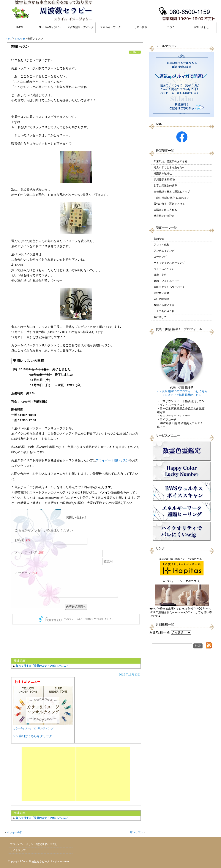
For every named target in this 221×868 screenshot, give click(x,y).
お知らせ (135, 52)
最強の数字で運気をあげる (169, 204)
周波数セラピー (38, 862)
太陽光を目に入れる (165, 210)
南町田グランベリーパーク (169, 287)
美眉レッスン (20, 46)
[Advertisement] (49, 774)
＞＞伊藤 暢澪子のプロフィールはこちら (182, 391)
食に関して (160, 317)
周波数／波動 (161, 293)
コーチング (160, 257)
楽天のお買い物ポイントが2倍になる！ (182, 566)
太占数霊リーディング (81, 27)
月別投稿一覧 (160, 632)
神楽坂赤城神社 (163, 174)
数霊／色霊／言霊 (164, 305)
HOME (20, 27)
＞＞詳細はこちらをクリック (32, 736)
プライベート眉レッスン (112, 460)
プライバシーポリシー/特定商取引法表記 (34, 844)
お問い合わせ (201, 27)
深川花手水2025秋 (164, 180)
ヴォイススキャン (164, 269)
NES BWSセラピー (50, 27)
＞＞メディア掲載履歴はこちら (182, 395)
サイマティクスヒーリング (169, 263)
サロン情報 (141, 27)
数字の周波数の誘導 (165, 186)
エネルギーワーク (110, 27)
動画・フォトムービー (167, 281)
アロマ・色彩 (161, 245)
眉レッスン (136, 832)
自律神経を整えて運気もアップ (172, 192)
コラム (171, 27)
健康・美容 (160, 275)
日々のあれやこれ (164, 311)
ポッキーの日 (15, 832)
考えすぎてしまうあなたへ (169, 167)
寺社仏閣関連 (161, 299)
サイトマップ (18, 850)
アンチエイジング (164, 251)
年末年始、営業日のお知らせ (170, 161)
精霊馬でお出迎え (164, 216)
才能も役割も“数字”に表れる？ (171, 198)
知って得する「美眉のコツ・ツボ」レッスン (42, 666)
